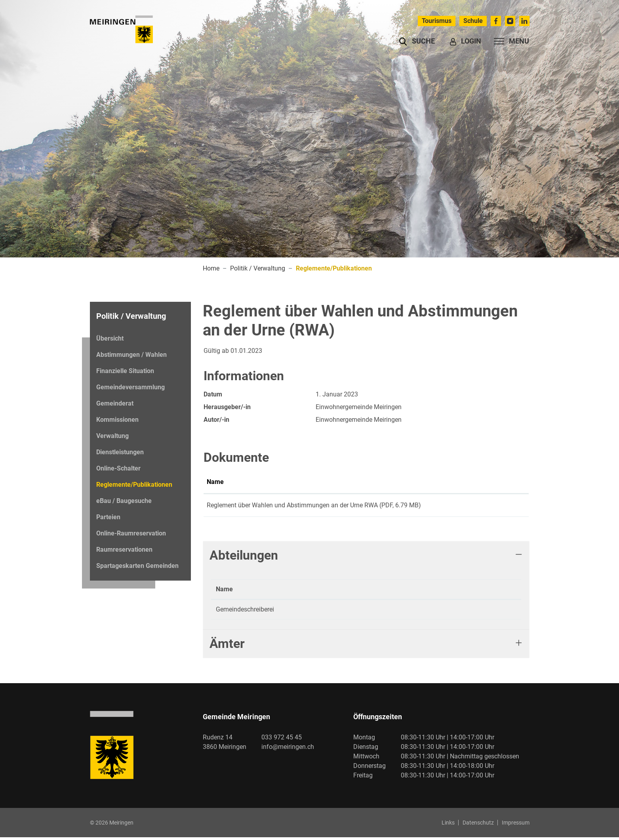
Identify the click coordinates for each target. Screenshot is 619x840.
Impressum (516, 825)
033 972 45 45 (282, 740)
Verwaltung (112, 436)
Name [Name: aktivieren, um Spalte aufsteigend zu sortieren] (215, 482)
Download (504, 507)
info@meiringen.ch (288, 750)
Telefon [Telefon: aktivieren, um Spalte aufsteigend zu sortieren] (319, 592)
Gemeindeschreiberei (245, 612)
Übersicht (110, 338)
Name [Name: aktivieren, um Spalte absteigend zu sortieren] (224, 592)
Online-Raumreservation (131, 533)
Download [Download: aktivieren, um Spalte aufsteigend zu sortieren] (498, 482)
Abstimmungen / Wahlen (131, 355)
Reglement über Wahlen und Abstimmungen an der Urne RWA (292, 505)
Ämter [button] (227, 646)
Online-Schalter (118, 468)
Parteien (108, 517)
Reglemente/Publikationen (134, 487)
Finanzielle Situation (125, 371)
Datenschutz (478, 825)
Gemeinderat (115, 403)
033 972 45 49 (329, 612)
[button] (417, 41)
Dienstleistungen (120, 452)
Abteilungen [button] (244, 558)
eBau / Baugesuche (124, 501)
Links (448, 825)
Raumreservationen (124, 550)
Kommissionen (117, 420)
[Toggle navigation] (509, 41)
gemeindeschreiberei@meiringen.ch (427, 612)
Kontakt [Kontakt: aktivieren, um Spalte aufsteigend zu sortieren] (388, 592)
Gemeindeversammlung (130, 387)
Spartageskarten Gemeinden (137, 566)
